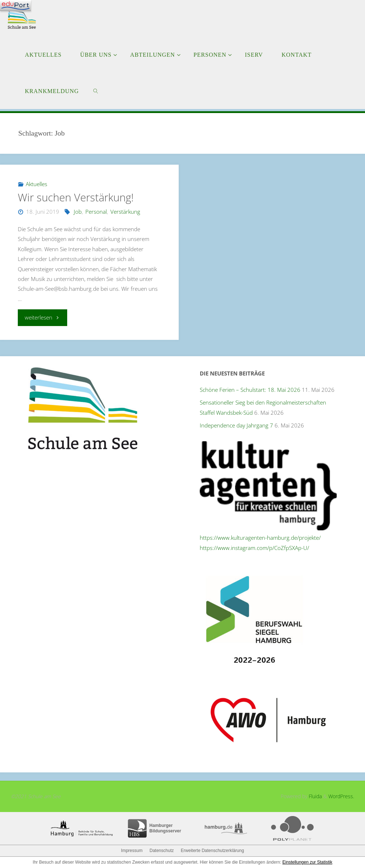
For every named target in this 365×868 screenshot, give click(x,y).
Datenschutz (162, 851)
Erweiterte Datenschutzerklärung (212, 851)
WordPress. (341, 796)
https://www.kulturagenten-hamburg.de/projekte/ (260, 538)
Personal (96, 212)
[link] (96, 91)
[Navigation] (15, 5)
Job (78, 212)
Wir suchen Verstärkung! (76, 197)
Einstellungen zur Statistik (307, 862)
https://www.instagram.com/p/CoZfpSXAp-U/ (254, 548)
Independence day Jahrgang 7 (236, 425)
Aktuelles (36, 184)
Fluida (315, 796)
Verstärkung (125, 212)
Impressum (132, 851)
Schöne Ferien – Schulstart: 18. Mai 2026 (250, 390)
